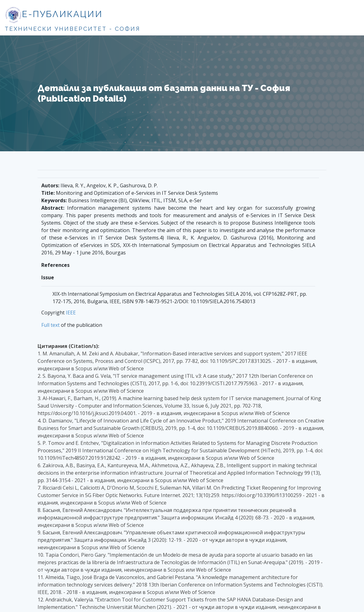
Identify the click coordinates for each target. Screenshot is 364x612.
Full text (50, 325)
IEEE (71, 313)
